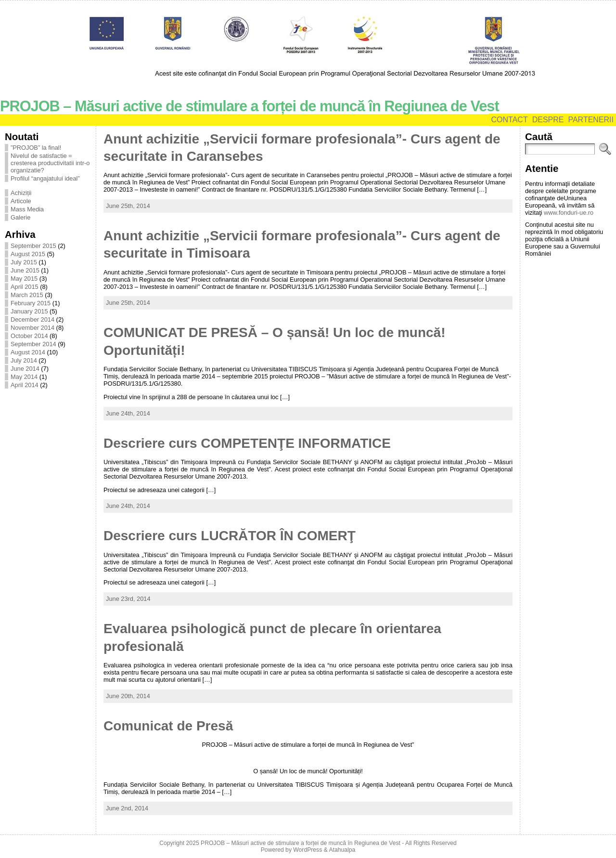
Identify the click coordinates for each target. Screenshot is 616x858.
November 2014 (32, 328)
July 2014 (24, 360)
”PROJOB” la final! (36, 148)
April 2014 (25, 385)
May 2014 (24, 377)
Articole (21, 201)
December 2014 (32, 319)
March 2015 (27, 295)
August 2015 (28, 254)
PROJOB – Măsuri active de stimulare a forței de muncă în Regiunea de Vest (250, 106)
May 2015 (24, 279)
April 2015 (25, 287)
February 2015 (31, 303)
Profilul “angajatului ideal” (45, 178)
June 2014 (25, 369)
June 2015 (25, 270)
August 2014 (28, 352)
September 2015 (33, 246)
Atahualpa (342, 850)
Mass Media (27, 209)
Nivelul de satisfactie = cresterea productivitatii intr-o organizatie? (50, 163)
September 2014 (33, 344)
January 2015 (29, 311)
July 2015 (24, 262)
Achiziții (21, 193)
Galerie (20, 217)
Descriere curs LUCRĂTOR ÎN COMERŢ (230, 536)
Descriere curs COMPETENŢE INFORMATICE (247, 443)
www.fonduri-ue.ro (569, 213)
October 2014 (29, 336)
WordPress (308, 850)
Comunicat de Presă (168, 726)
